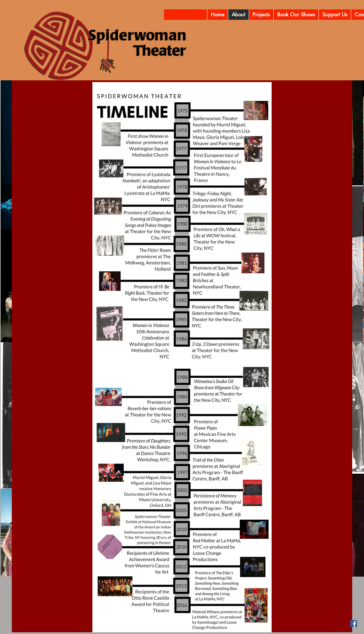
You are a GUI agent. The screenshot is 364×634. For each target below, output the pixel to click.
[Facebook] (354, 624)
